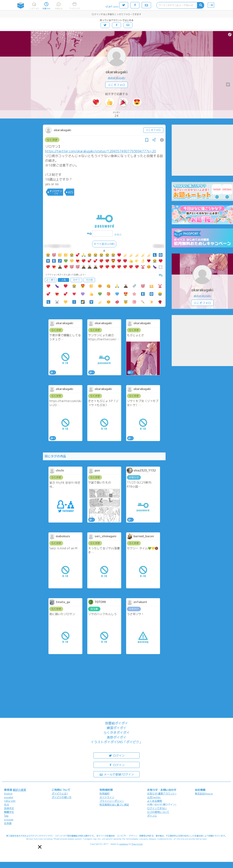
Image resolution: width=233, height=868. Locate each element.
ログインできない (157, 808)
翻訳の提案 (20, 790)
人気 (64, 280)
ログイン (116, 755)
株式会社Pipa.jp (204, 794)
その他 (89, 280)
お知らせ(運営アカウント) (162, 794)
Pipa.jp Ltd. (137, 844)
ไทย (6, 816)
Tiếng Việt (10, 801)
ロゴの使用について (158, 812)
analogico (124, 844)
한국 (7, 805)
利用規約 (104, 794)
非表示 (118, 235)
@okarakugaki (117, 78)
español (9, 797)
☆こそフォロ (116, 85)
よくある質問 (155, 801)
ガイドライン (107, 797)
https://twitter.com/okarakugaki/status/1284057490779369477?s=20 (101, 151)
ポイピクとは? (60, 794)
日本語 (8, 823)
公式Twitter (154, 797)
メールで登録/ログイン (117, 774)
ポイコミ (152, 816)
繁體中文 (9, 812)
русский (9, 819)
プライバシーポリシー (112, 801)
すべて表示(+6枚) (104, 244)
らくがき (52, 140)
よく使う (51, 280)
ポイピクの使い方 (62, 797)
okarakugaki (117, 72)
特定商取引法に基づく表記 (114, 805)
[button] (40, 847)
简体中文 (9, 808)
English (8, 794)
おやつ (76, 280)
